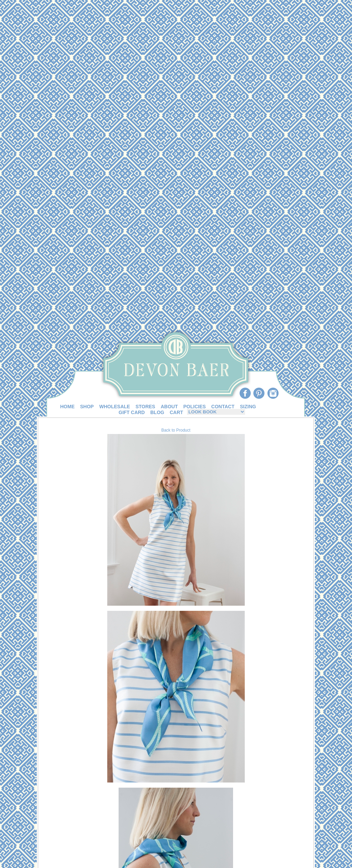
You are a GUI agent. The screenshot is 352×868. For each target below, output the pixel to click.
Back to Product (176, 430)
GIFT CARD (132, 412)
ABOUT (169, 407)
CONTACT (223, 407)
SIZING (248, 407)
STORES (145, 407)
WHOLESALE (115, 407)
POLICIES (194, 407)
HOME (67, 407)
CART (177, 412)
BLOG (157, 412)
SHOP (87, 407)
